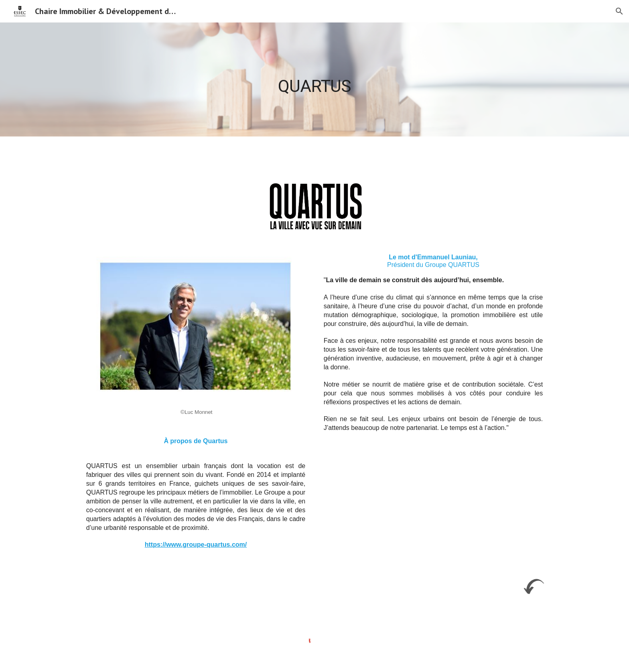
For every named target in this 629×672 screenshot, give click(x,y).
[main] (314, 79)
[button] (619, 11)
